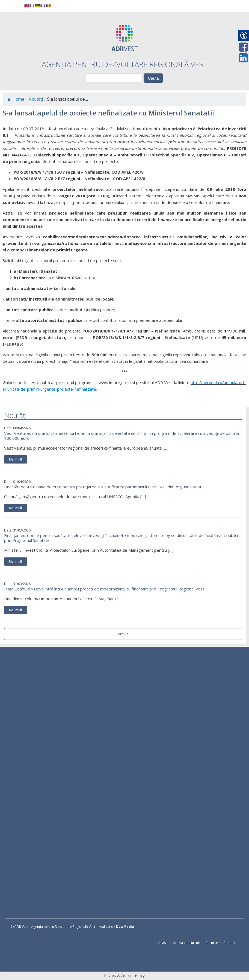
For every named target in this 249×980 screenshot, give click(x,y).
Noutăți (36, 99)
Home (16, 99)
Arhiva (123, 634)
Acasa (163, 943)
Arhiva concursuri (187, 943)
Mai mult (16, 459)
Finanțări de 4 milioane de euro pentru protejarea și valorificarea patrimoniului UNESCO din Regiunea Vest (103, 487)
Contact (229, 943)
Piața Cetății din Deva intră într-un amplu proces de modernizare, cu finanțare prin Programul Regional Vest (104, 589)
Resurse (212, 943)
